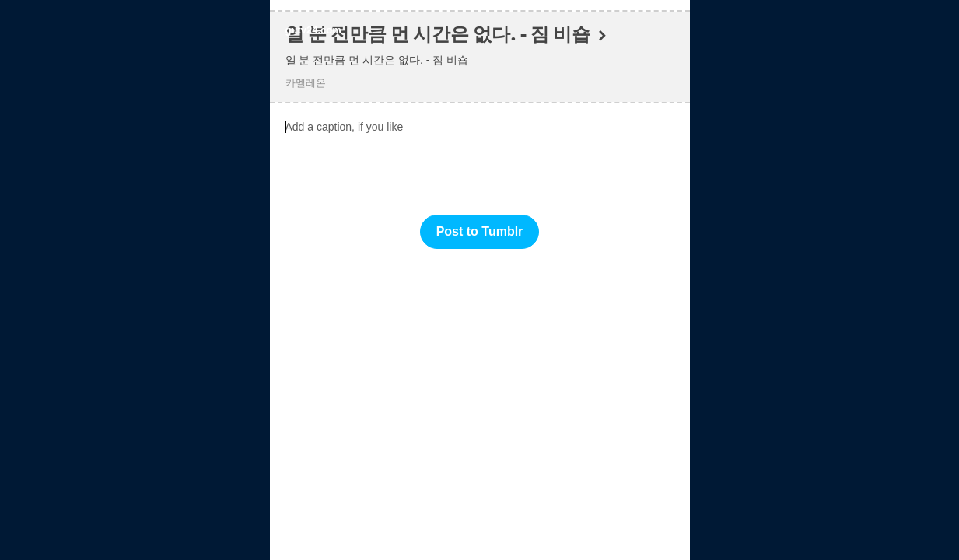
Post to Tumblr (480, 231)
